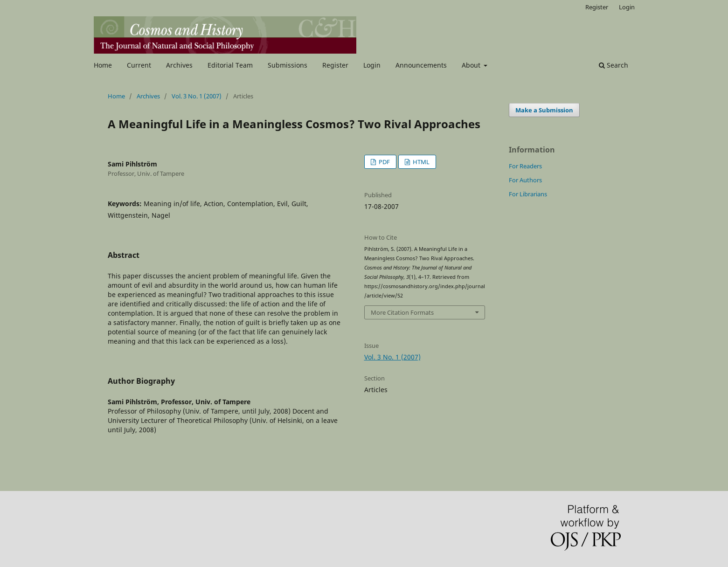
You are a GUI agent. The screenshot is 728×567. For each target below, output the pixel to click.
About (472, 65)
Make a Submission (544, 110)
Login (372, 65)
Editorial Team (230, 65)
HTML (420, 162)
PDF (384, 162)
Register (335, 65)
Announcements (421, 65)
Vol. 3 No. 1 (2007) (197, 96)
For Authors (525, 180)
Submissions (288, 65)
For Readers (525, 166)
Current (139, 65)
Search (614, 65)
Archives (179, 65)
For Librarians (528, 194)
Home (103, 65)
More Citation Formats (402, 312)
